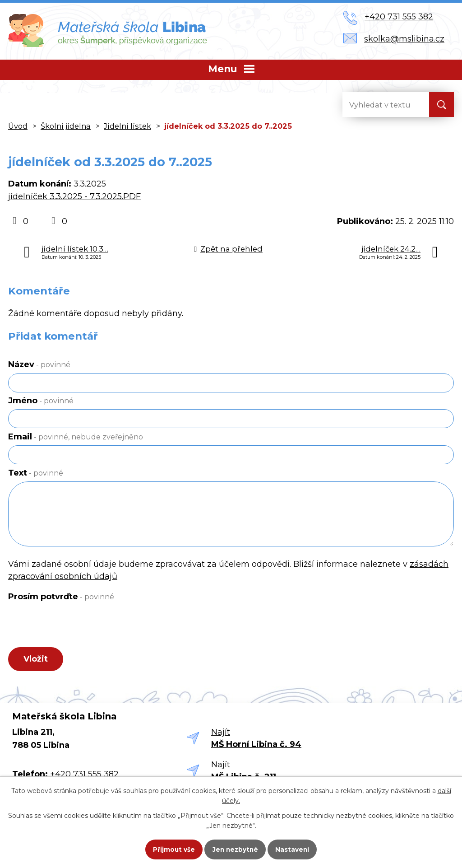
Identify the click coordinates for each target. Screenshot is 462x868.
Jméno (41, 401)
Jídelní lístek (127, 126)
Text (36, 473)
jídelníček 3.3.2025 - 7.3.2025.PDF (74, 196)
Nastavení (297, 848)
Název (39, 364)
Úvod (18, 126)
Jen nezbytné (235, 848)
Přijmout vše (170, 848)
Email (76, 437)
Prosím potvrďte (61, 597)
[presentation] (73, 627)
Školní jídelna (66, 126)
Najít (256, 740)
